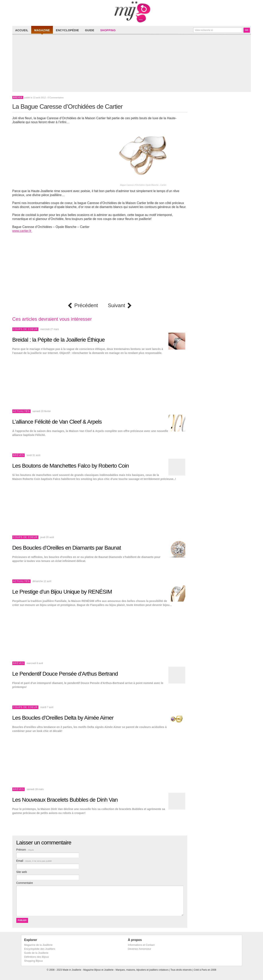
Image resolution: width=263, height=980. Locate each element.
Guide (90, 30)
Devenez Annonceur (139, 949)
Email (34, 861)
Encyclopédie (67, 30)
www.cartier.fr (22, 231)
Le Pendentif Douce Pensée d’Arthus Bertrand (65, 674)
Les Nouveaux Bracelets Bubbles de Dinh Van (65, 800)
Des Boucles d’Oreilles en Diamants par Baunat (67, 548)
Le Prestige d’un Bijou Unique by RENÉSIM (62, 592)
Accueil (22, 30)
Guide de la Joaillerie (36, 953)
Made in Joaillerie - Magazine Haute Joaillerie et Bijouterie (132, 12)
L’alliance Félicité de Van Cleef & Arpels (57, 422)
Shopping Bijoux (34, 961)
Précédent (86, 305)
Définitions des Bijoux (37, 957)
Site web (22, 872)
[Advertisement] (133, 64)
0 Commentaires (56, 98)
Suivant (116, 305)
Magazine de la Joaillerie (38, 945)
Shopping (108, 30)
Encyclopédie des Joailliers (40, 949)
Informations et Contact (141, 945)
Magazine (42, 30)
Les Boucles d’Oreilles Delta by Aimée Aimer (63, 718)
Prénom (25, 850)
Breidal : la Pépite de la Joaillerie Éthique (59, 340)
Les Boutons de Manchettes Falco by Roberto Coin (71, 466)
